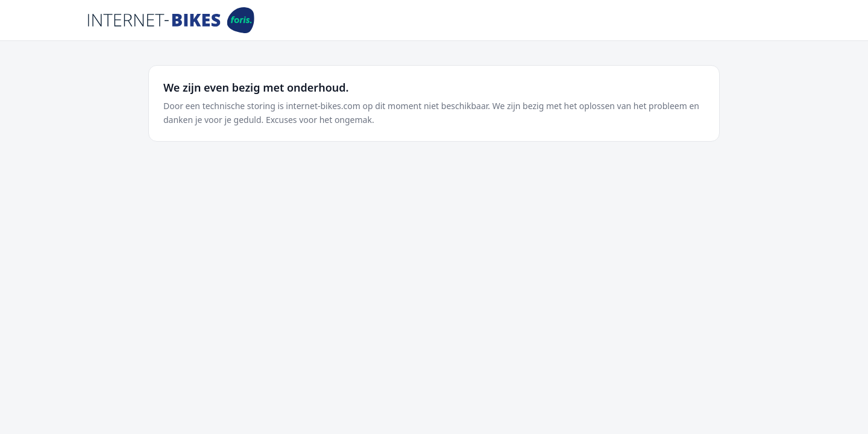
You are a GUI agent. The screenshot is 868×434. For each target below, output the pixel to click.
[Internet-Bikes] (171, 20)
